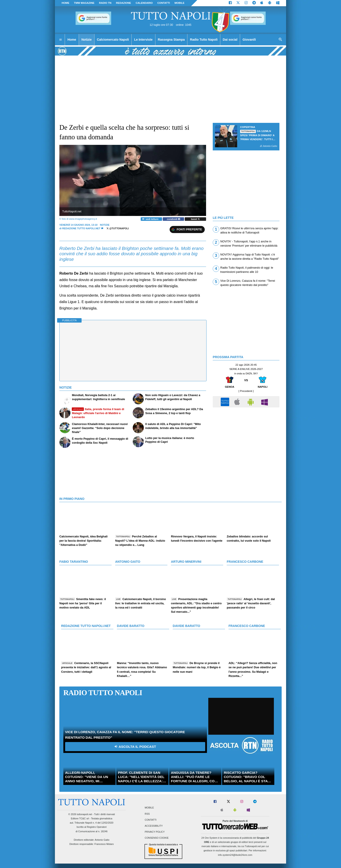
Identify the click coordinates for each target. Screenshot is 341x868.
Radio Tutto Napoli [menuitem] (204, 40)
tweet (196, 219)
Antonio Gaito (102, 840)
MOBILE (180, 3)
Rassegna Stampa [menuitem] (171, 40)
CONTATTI (164, 3)
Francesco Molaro (104, 844)
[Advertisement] (246, 441)
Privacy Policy (155, 832)
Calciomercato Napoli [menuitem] (113, 40)
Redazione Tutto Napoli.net (81, 228)
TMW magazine (84, 3)
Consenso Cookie (157, 838)
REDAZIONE (124, 3)
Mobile (149, 808)
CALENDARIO (144, 3)
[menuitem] (60, 40)
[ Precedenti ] (246, 391)
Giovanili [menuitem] (249, 40)
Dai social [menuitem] (230, 40)
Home (65, 3)
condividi (174, 219)
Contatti (151, 820)
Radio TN (105, 3)
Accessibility (154, 826)
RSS (147, 814)
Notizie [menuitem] (86, 40)
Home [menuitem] (72, 40)
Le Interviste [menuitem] (143, 40)
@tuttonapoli (118, 228)
